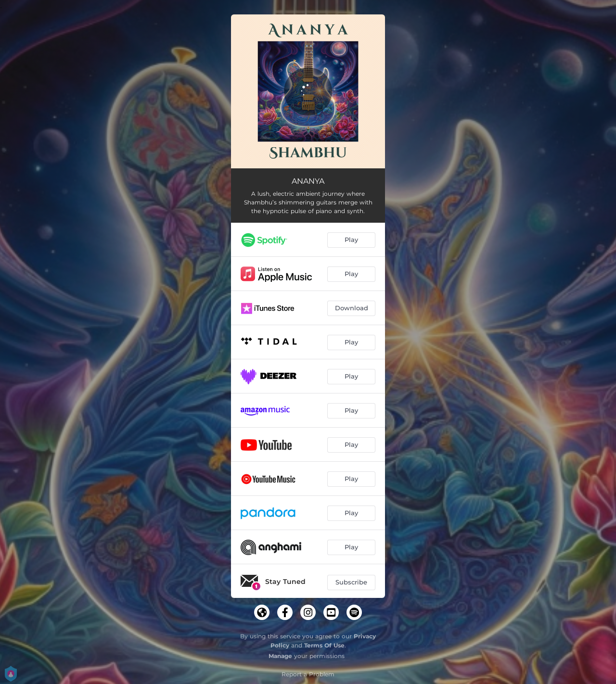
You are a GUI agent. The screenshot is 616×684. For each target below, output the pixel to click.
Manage (280, 656)
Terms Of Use (324, 645)
